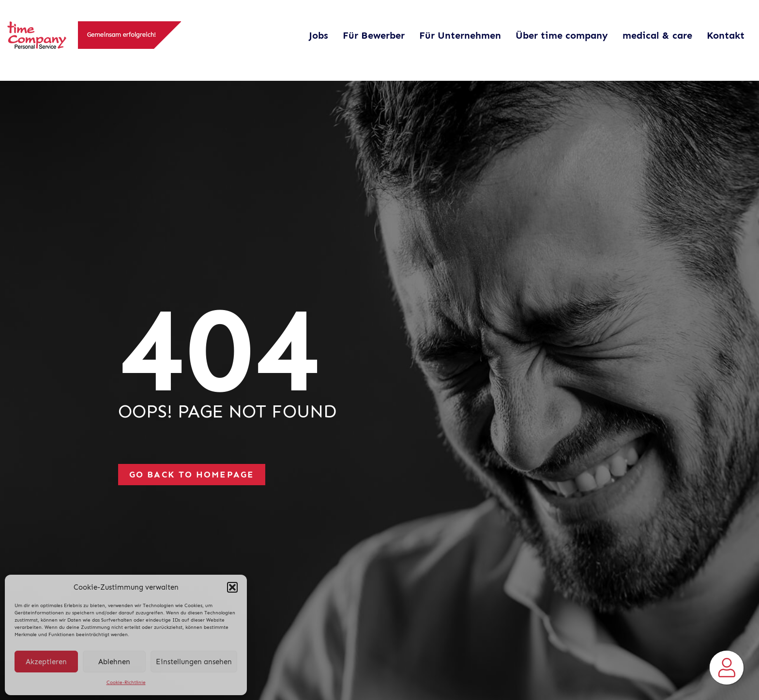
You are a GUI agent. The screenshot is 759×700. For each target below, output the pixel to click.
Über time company (562, 35)
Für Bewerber (374, 35)
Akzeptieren (46, 662)
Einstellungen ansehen (194, 662)
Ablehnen (114, 662)
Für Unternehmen (460, 35)
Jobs (319, 35)
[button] (232, 587)
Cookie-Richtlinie (126, 683)
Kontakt (726, 35)
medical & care (657, 35)
